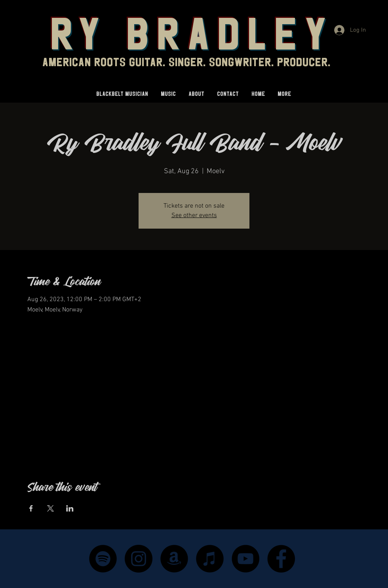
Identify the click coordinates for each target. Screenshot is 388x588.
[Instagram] (139, 559)
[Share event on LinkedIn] (70, 508)
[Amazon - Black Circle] (174, 559)
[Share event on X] (50, 508)
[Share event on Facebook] (31, 508)
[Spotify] (103, 559)
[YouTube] (245, 559)
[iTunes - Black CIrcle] (210, 559)
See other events (194, 216)
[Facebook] (281, 559)
